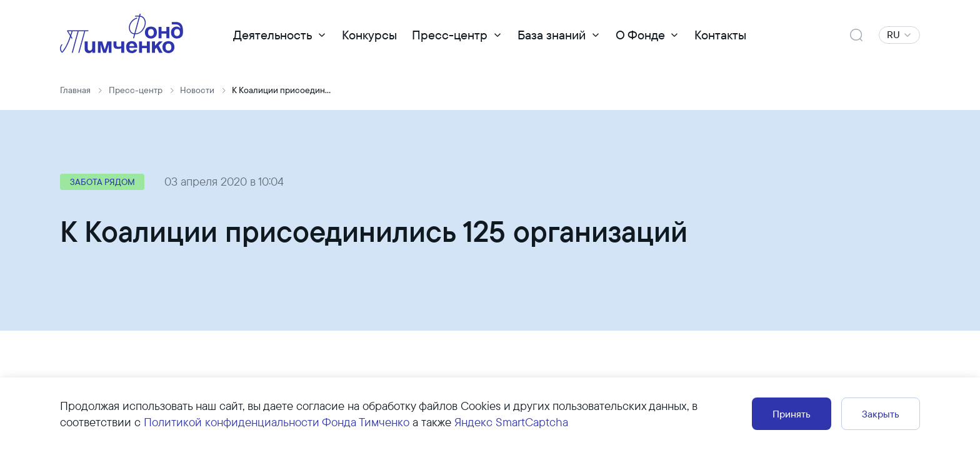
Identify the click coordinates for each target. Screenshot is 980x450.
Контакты (720, 35)
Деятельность (272, 35)
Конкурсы (369, 35)
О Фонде (640, 35)
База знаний (552, 35)
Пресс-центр (450, 35)
